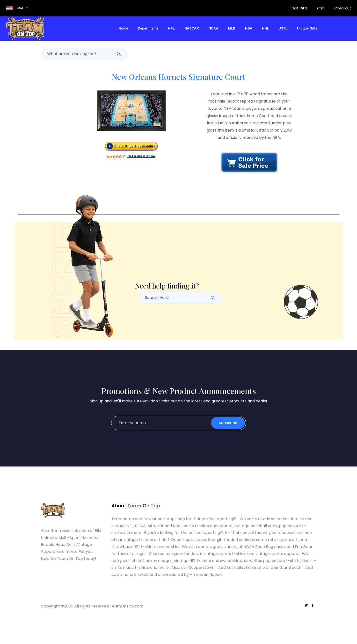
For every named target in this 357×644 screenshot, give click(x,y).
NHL (266, 28)
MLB (232, 28)
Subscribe (228, 423)
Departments (148, 28)
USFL (283, 28)
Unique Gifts (307, 28)
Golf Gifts (299, 8)
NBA (249, 28)
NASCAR (192, 28)
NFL (171, 28)
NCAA (213, 28)
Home (123, 28)
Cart (321, 8)
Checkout (343, 8)
